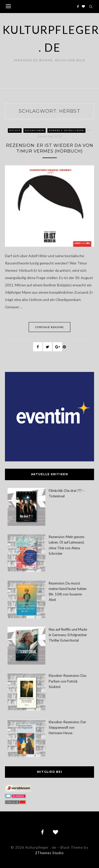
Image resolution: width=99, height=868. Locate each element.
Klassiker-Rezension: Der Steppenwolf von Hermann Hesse (67, 727)
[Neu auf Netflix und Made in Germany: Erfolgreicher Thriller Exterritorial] (26, 646)
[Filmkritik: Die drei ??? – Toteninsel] (26, 508)
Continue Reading (49, 327)
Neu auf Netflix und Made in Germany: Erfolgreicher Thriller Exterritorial (68, 635)
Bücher (15, 130)
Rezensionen (35, 130)
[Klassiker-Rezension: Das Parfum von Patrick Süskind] (26, 693)
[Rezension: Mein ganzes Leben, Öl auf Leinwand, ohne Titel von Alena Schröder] (26, 554)
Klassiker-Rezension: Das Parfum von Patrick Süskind (68, 681)
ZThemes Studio (49, 853)
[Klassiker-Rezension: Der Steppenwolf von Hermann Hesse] (26, 739)
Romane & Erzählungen (66, 130)
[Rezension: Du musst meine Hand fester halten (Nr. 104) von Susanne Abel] (26, 600)
